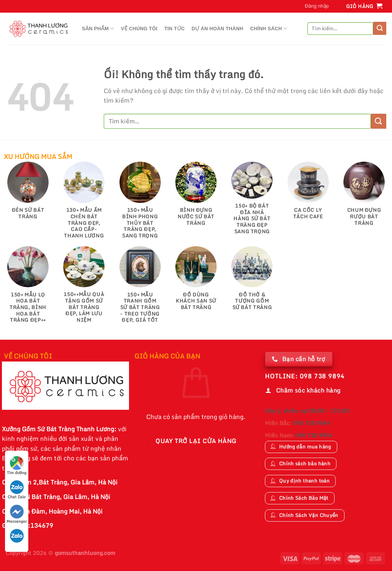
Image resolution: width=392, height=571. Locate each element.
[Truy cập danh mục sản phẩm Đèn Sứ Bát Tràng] (28, 194)
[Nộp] (380, 28)
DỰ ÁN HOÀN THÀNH (217, 29)
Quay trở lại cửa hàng (196, 441)
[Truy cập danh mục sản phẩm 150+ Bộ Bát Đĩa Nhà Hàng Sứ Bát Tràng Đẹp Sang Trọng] (252, 202)
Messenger (17, 515)
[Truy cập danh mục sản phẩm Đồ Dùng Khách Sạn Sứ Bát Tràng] (196, 282)
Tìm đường (17, 466)
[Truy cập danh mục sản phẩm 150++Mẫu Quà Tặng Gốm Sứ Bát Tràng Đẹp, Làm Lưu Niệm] (84, 288)
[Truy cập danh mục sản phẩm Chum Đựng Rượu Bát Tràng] (364, 197)
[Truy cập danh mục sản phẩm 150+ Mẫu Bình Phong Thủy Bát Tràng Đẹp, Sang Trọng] (140, 204)
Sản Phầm (98, 29)
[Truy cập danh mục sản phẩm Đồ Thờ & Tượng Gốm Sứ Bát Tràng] (252, 282)
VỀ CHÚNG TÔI (139, 29)
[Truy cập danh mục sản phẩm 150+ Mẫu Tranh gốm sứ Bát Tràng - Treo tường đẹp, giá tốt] (140, 288)
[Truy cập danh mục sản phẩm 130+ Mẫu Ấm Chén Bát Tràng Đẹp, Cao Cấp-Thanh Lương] (84, 204)
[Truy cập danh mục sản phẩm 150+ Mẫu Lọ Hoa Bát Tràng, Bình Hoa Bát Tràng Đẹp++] (28, 288)
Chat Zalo (17, 490)
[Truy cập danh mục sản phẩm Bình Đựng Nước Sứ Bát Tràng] (196, 197)
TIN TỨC (174, 29)
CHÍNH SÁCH (269, 29)
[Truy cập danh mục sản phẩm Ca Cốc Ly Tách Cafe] (308, 194)
